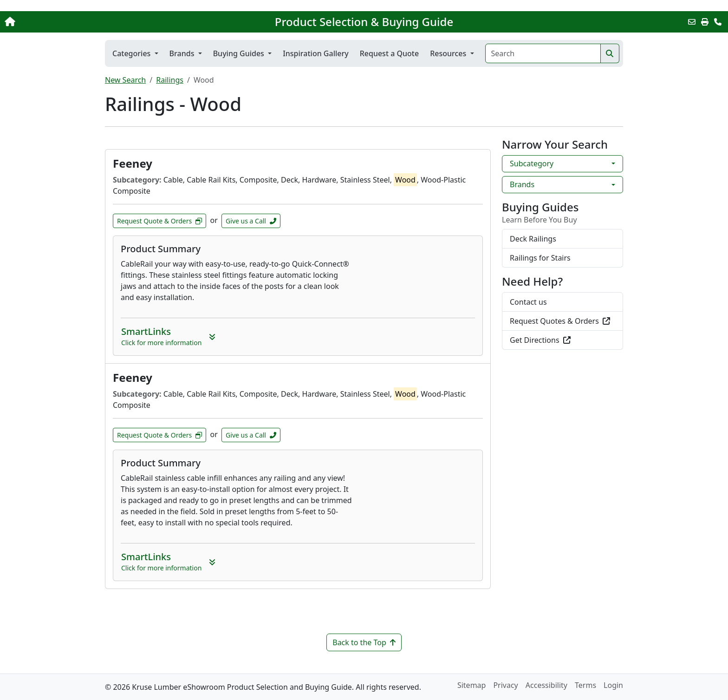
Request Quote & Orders (159, 221)
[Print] (705, 22)
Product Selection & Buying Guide (364, 22)
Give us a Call (251, 221)
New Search (125, 80)
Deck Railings (533, 239)
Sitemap (472, 685)
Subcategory (532, 164)
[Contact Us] (718, 22)
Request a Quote (389, 53)
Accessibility (546, 685)
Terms (585, 685)
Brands (522, 184)
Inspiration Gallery (316, 53)
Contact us (528, 302)
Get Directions (540, 340)
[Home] (76, 22)
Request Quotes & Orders (560, 321)
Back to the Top (364, 642)
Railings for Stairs (540, 258)
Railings (170, 80)
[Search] (543, 53)
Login (613, 685)
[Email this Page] (692, 22)
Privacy (505, 685)
